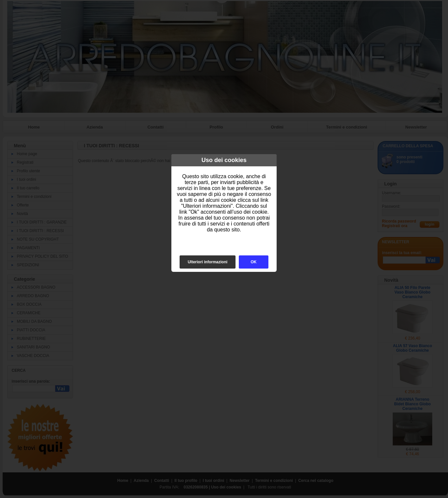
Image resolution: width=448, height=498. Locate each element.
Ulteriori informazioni (208, 262)
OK (254, 262)
